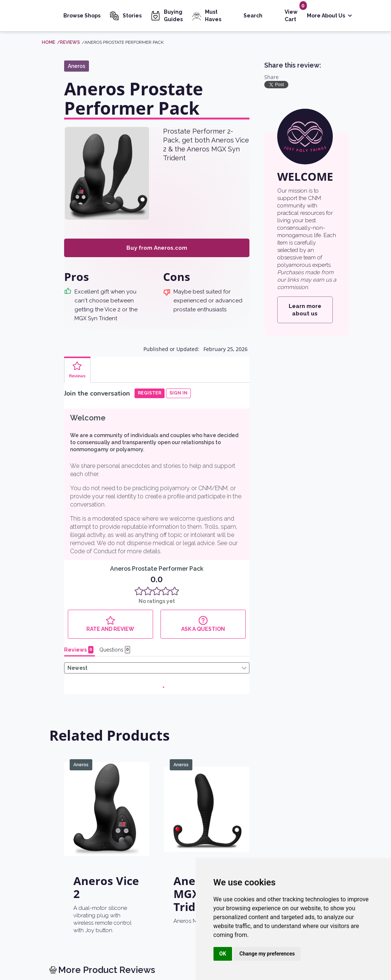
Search (253, 16)
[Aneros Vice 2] (107, 504)
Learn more (145, 775)
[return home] (62, 896)
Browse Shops (82, 16)
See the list (313, 739)
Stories (132, 16)
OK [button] (223, 954)
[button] (330, 16)
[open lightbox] (107, 173)
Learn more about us (305, 310)
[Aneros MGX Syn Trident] (207, 504)
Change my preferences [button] (267, 954)
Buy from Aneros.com (157, 248)
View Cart (291, 16)
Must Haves (213, 16)
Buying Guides (173, 16)
